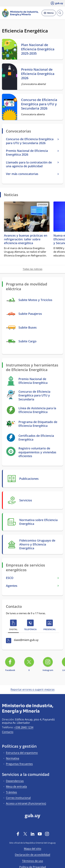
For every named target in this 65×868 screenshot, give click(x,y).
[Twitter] (25, 834)
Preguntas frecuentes (19, 764)
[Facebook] (18, 834)
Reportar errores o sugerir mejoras (33, 689)
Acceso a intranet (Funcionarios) (26, 803)
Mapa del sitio (33, 849)
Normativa (13, 758)
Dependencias (15, 781)
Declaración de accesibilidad (32, 855)
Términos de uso (33, 861)
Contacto (8, 732)
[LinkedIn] (32, 834)
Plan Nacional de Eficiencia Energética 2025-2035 (38, 49)
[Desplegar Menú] (49, 13)
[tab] (13, 626)
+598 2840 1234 (24, 727)
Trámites (11, 792)
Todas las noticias (33, 269)
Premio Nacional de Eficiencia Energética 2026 (38, 74)
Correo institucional (18, 798)
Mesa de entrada (16, 787)
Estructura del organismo (22, 753)
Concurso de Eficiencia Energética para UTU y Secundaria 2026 (39, 104)
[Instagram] (47, 834)
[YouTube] (40, 834)
